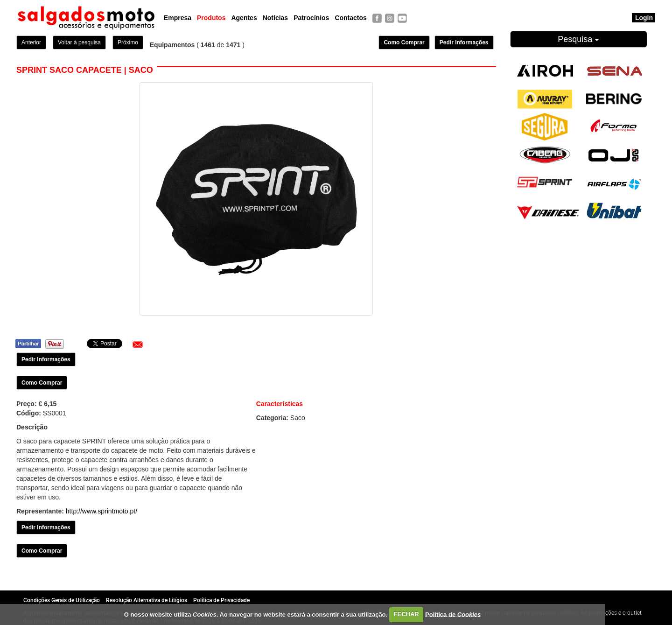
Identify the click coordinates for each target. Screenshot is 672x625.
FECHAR (406, 614)
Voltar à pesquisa (79, 42)
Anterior (31, 42)
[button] (138, 344)
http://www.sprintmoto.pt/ (101, 511)
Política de (453, 614)
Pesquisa (578, 39)
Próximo (128, 42)
